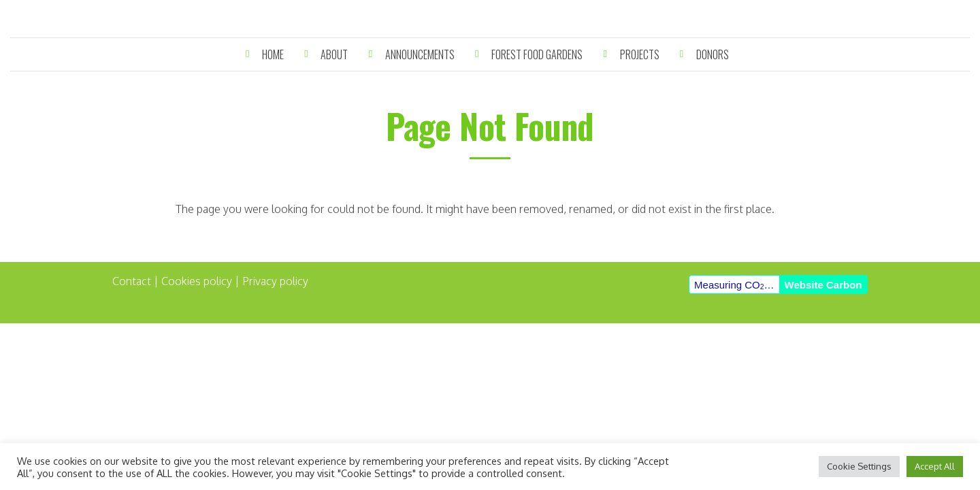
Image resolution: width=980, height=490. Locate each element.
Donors (713, 54)
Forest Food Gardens (537, 54)
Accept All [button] (935, 466)
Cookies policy (197, 281)
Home (273, 54)
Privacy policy (275, 281)
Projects (640, 54)
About (334, 54)
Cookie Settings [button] (859, 466)
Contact (132, 281)
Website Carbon (823, 285)
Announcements (420, 54)
